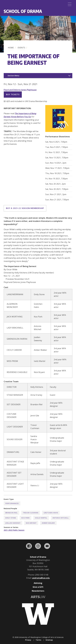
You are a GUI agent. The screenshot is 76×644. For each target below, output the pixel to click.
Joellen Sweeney (13, 523)
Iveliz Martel (41, 518)
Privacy (28, 640)
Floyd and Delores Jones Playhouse (20, 90)
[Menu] (70, 4)
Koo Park (25, 518)
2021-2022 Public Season (14, 530)
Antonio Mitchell (61, 518)
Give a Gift (38, 587)
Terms (38, 640)
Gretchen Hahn (51, 513)
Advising (38, 583)
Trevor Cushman (31, 513)
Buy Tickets (13, 94)
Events (21, 48)
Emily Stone (11, 518)
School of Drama (23, 11)
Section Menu (13, 76)
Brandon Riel (11, 513)
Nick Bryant (31, 523)
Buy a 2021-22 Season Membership (25, 208)
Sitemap (49, 640)
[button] (59, 131)
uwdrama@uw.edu (41, 578)
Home (11, 48)
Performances (12, 503)
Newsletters (38, 591)
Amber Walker (48, 523)
